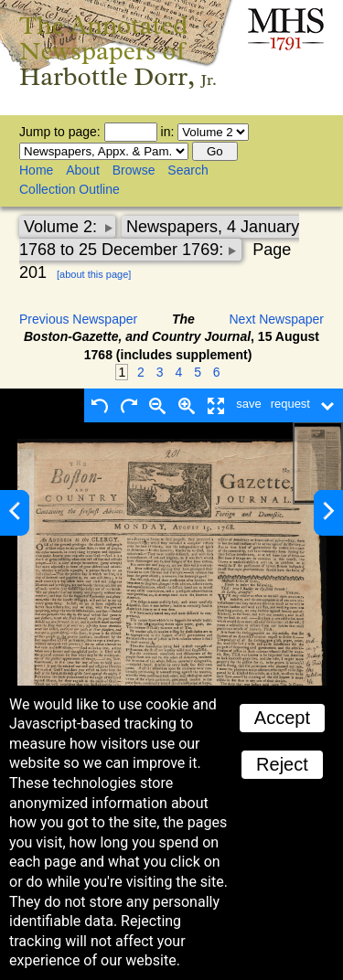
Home (36, 170)
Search (188, 170)
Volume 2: (63, 227)
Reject (282, 764)
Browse (134, 170)
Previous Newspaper (78, 319)
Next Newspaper (277, 319)
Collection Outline (70, 189)
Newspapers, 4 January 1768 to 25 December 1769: (159, 238)
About (83, 170)
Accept (282, 718)
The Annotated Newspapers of (118, 51)
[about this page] (94, 274)
